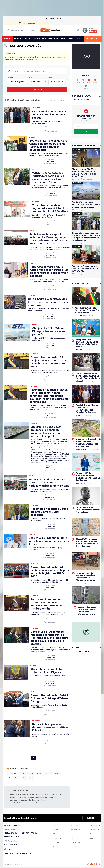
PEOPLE (80, 39)
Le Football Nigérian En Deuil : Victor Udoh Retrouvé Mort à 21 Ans (88, 510)
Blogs (39, 774)
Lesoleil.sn (56, 830)
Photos (48, 774)
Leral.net (56, 826)
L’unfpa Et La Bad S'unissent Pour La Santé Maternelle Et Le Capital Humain (87, 343)
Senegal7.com (75, 834)
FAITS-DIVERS (48, 39)
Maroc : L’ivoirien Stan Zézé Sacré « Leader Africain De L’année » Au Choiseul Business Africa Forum (86, 173)
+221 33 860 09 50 (12, 837)
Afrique (79, 350)
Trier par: (53, 100)
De (24, 778)
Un (10, 778)
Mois (30, 78)
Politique (35, 202)
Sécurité (79, 381)
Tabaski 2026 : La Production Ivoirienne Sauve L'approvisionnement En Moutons (88, 477)
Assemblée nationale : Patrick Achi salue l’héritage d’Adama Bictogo (50, 699)
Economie (32, 296)
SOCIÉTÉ (37, 39)
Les (31, 778)
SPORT (57, 39)
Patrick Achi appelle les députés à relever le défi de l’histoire (50, 728)
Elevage (79, 483)
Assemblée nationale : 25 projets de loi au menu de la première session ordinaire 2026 (48, 362)
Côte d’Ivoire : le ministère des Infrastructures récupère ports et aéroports (48, 302)
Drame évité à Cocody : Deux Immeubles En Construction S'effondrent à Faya (88, 611)
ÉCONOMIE (28, 39)
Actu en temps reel (55, 19)
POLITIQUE (18, 39)
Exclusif (33, 137)
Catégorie (10, 78)
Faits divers (12, 774)
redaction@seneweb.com (20, 854)
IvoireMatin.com (95, 830)
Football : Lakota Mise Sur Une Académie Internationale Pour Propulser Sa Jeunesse (87, 409)
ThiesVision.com (75, 830)
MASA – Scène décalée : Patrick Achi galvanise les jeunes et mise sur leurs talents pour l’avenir (48, 178)
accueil (8, 39)
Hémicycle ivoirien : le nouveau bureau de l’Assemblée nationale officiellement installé (49, 483)
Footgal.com (57, 839)
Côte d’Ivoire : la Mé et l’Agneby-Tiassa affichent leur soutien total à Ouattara (50, 209)
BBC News (93, 834)
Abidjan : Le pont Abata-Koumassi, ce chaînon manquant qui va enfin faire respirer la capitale (49, 432)
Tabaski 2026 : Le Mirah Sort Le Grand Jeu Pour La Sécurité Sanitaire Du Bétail (88, 376)
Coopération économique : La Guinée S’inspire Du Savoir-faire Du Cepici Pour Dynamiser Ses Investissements (86, 237)
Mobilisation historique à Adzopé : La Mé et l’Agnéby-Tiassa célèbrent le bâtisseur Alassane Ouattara (49, 239)
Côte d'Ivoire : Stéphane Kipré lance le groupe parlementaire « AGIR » (49, 541)
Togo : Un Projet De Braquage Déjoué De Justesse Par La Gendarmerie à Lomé (85, 577)
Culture (35, 170)
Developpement (82, 449)
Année (50, 78)
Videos (57, 774)
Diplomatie (36, 108)
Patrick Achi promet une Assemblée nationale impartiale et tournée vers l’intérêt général (47, 604)
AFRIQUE (72, 39)
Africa (31, 774)
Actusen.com (57, 843)
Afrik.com (93, 839)
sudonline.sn (74, 839)
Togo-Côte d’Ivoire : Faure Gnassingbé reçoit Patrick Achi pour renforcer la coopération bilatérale (50, 272)
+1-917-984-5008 (11, 845)
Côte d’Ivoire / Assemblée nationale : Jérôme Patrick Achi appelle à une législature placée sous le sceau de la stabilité (50, 638)
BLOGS (64, 39)
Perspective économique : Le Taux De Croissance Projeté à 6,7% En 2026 (85, 269)
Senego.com (74, 826)
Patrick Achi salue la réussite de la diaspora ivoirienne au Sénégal (50, 115)
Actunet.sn (56, 847)
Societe (35, 325)
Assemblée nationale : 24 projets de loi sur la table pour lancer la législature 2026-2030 (50, 572)
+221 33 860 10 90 (29, 833)
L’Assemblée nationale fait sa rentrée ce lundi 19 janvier (48, 671)
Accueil (45, 19)
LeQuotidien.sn (75, 843)
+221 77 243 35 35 (12, 833)
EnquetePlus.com (95, 826)
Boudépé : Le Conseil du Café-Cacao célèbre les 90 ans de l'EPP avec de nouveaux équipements (49, 146)
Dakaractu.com (75, 847)
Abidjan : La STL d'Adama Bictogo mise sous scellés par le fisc (49, 332)
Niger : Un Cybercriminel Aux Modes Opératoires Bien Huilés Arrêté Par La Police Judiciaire (87, 543)
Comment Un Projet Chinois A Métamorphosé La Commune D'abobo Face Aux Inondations (88, 443)
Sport (78, 415)
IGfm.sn (55, 834)
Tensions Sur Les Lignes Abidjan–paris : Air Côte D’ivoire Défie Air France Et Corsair (86, 205)
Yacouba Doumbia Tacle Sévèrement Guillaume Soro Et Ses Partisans (87, 310)
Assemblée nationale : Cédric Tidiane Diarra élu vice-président (49, 512)
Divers (22, 774)
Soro (17, 778)
